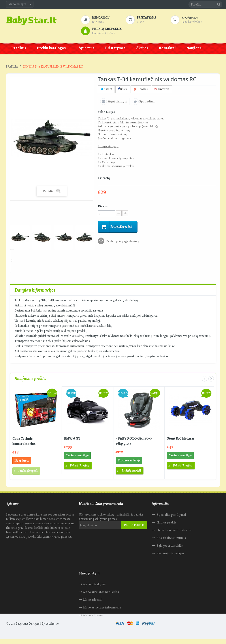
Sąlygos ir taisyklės (169, 546)
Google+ (141, 89)
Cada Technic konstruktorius (24, 441)
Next (12, 261)
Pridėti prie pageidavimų (122, 241)
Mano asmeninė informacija (29, 605)
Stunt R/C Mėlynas (181, 438)
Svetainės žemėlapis (170, 553)
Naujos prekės (166, 522)
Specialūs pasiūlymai (171, 515)
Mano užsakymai (22, 582)
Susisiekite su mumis (171, 538)
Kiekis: (103, 206)
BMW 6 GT (72, 438)
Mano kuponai (20, 613)
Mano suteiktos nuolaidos (28, 590)
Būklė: (102, 112)
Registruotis (134, 525)
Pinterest (162, 89)
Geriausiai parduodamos (174, 530)
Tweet (106, 89)
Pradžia (12, 67)
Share (123, 89)
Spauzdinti (147, 101)
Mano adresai (20, 597)
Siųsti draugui (117, 101)
